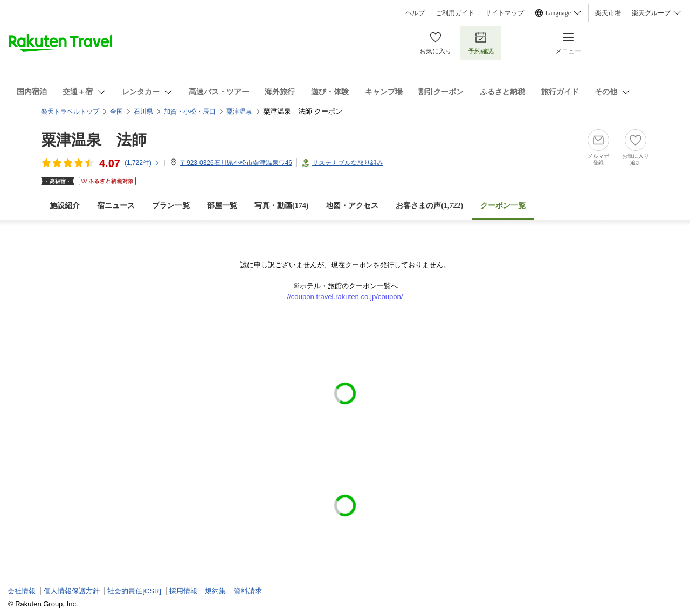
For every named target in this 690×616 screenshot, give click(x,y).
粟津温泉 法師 (94, 140)
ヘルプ (415, 13)
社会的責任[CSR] (134, 591)
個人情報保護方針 (72, 591)
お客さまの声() (429, 206)
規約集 (215, 591)
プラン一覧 (171, 206)
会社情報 (22, 591)
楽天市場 (608, 13)
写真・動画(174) (281, 206)
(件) (142, 163)
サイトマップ (505, 13)
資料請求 (248, 591)
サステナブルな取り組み (348, 163)
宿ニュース (116, 206)
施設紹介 (65, 206)
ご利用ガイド (455, 13)
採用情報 (183, 591)
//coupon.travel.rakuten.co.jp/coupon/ (345, 297)
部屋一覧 (222, 206)
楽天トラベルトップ (70, 112)
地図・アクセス (352, 206)
